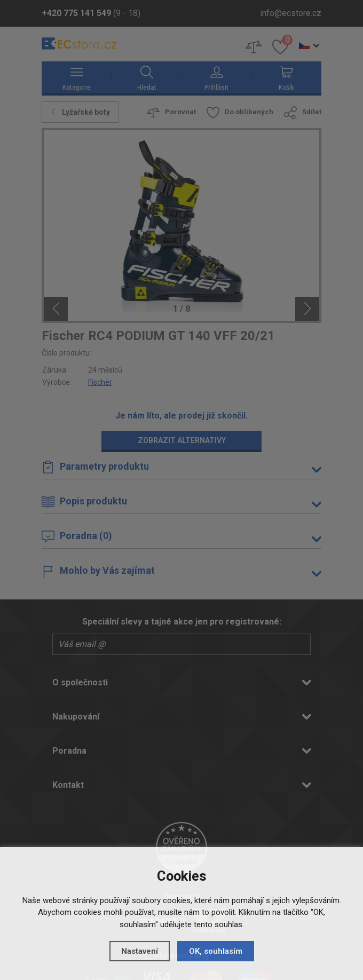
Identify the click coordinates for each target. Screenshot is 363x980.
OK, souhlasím (216, 951)
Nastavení (140, 951)
